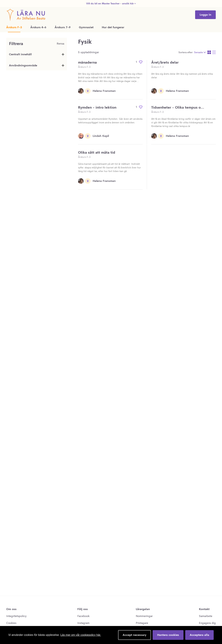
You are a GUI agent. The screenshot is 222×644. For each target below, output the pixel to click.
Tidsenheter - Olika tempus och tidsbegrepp (178, 108)
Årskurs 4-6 (38, 27)
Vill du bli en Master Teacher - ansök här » (111, 3)
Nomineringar (144, 616)
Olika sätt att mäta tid (97, 153)
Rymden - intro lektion (97, 107)
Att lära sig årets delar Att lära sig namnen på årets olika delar (182, 76)
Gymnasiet (86, 27)
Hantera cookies (168, 635)
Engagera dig (207, 623)
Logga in (205, 15)
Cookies (11, 623)
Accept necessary (135, 635)
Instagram (83, 623)
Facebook (83, 616)
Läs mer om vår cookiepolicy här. (81, 635)
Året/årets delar (165, 62)
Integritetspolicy (16, 616)
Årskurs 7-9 (63, 27)
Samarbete (206, 616)
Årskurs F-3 (14, 27)
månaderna (87, 62)
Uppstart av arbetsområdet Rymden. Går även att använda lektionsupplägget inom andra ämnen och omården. (110, 121)
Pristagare (142, 623)
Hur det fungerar (113, 27)
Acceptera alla (199, 635)
